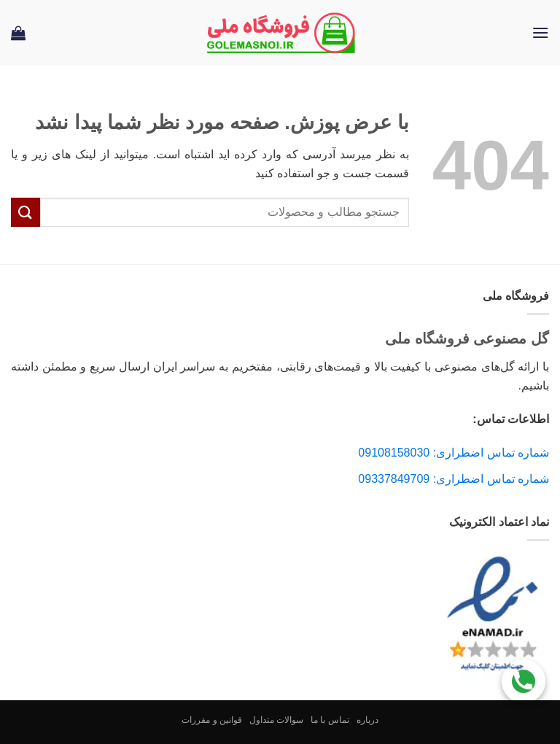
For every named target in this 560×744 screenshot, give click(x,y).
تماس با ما (330, 720)
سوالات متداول (276, 720)
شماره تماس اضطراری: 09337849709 (454, 479)
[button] (540, 32)
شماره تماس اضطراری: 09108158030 (454, 453)
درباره (367, 720)
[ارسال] (26, 212)
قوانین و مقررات (212, 720)
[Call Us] (524, 680)
